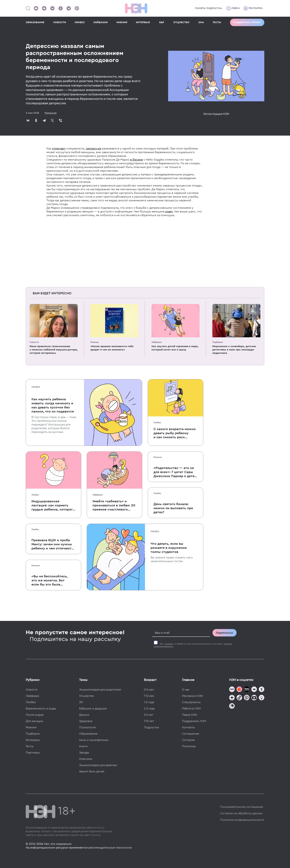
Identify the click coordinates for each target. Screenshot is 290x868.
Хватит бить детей (92, 771)
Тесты (30, 746)
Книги (83, 746)
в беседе (136, 160)
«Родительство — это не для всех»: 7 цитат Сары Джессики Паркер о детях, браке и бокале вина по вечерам (175, 472)
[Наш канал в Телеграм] (69, 8)
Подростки (151, 727)
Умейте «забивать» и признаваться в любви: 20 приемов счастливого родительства (114, 505)
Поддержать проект (247, 22)
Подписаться (225, 633)
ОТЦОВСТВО (181, 22)
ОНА (201, 22)
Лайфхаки (157, 342)
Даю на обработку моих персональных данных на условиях (193, 645)
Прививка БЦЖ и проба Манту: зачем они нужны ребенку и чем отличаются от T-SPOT (53, 544)
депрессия (93, 149)
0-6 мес (149, 690)
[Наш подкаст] (232, 706)
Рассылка (253, 8)
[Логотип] (136, 8)
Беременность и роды (41, 709)
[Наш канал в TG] (232, 690)
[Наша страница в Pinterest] (77, 8)
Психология (87, 727)
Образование (88, 734)
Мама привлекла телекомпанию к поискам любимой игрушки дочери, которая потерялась (54, 350)
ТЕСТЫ (217, 22)
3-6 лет (149, 715)
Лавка (233, 8)
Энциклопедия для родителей (100, 690)
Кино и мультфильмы (94, 740)
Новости (34, 342)
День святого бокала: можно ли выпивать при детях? (173, 508)
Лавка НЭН (190, 715)
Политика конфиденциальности (242, 820)
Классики (86, 759)
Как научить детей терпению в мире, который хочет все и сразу (175, 348)
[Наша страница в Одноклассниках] (60, 8)
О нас (186, 690)
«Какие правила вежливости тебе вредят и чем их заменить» (112, 348)
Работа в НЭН (191, 709)
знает (169, 212)
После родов (35, 715)
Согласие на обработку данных (241, 813)
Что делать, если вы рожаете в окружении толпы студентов (169, 548)
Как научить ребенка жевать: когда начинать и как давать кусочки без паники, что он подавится (53, 405)
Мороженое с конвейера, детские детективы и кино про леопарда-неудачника (234, 350)
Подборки (218, 342)
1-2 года (149, 702)
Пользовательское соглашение (242, 807)
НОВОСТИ (60, 22)
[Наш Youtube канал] (36, 8)
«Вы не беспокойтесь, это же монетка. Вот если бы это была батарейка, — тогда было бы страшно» (50, 581)
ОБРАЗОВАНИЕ (35, 22)
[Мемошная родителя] (247, 690)
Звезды (84, 753)
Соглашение (191, 734)
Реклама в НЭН (193, 696)
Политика (189, 746)
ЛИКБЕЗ (80, 22)
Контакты (188, 727)
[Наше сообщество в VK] (52, 8)
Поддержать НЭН (194, 721)
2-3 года (149, 709)
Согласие (188, 740)
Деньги (84, 715)
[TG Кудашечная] (239, 690)
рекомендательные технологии (110, 848)
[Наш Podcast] (262, 698)
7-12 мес (149, 696)
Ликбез (36, 387)
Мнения (95, 342)
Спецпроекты (191, 702)
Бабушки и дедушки (93, 709)
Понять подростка (208, 8)
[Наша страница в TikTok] (239, 698)
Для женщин (34, 721)
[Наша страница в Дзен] (44, 8)
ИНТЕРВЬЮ (143, 22)
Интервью (33, 740)
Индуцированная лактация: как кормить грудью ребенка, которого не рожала (53, 505)
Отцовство (87, 696)
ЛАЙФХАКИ (101, 22)
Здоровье (86, 721)
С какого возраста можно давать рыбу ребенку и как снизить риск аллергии (175, 433)
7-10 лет (149, 721)
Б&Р (162, 22)
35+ (81, 702)
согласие (169, 644)
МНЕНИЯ (122, 22)
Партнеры (33, 753)
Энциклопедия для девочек (98, 765)
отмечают (59, 149)
